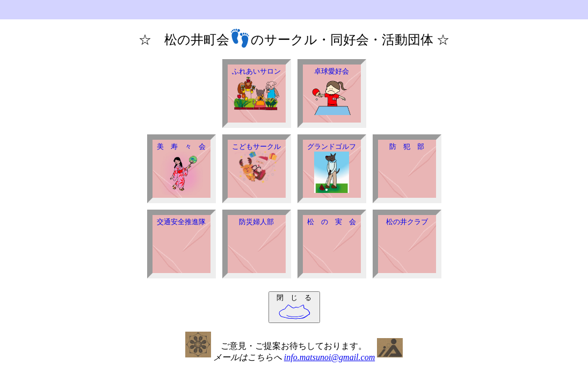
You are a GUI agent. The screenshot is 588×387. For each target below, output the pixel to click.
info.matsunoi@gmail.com (329, 357)
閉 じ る (294, 307)
